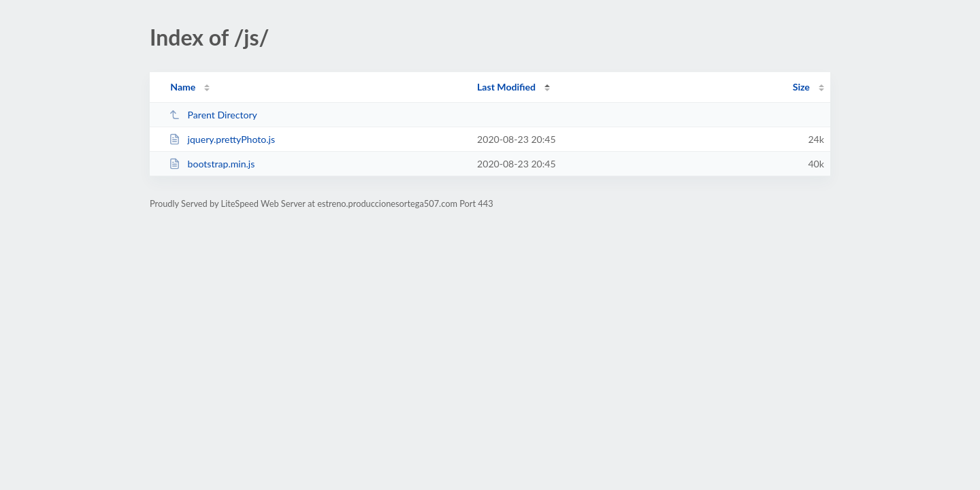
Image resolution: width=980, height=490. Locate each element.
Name (183, 87)
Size (801, 87)
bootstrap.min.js (212, 164)
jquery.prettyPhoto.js (222, 139)
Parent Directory (213, 115)
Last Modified (506, 87)
